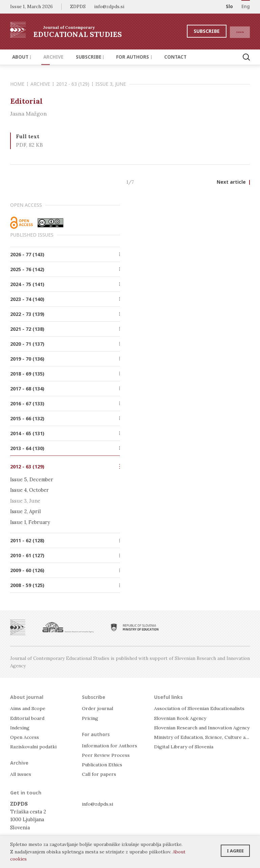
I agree (235, 849)
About (20, 57)
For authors (124, 57)
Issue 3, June (111, 84)
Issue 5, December (32, 480)
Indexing (21, 728)
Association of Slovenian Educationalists (202, 709)
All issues (21, 774)
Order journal (99, 709)
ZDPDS (78, 6)
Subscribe (193, 31)
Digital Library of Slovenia (185, 746)
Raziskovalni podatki (34, 746)
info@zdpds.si (98, 804)
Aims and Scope (28, 709)
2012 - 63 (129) (74, 84)
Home (19, 84)
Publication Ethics (104, 764)
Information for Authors (111, 745)
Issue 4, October (29, 491)
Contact (162, 57)
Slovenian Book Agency (181, 718)
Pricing (91, 718)
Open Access (25, 737)
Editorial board (28, 718)
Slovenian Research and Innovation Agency (204, 728)
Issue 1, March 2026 (31, 6)
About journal (27, 697)
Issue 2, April (26, 512)
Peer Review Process (106, 755)
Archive (49, 57)
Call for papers (99, 774)
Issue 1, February (30, 522)
